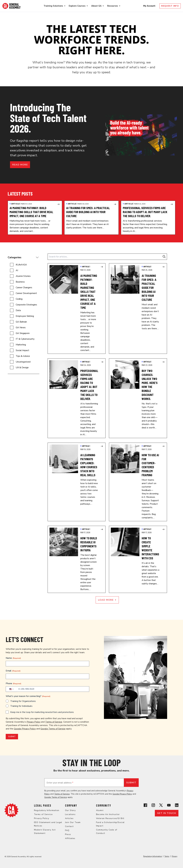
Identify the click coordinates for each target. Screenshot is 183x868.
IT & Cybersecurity (25, 339)
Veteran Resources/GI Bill (110, 818)
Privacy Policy (34, 722)
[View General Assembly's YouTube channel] (169, 805)
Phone (13, 683)
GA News (21, 328)
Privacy (174, 856)
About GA (96, 6)
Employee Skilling (25, 316)
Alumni (100, 810)
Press (68, 834)
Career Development (26, 293)
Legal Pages (43, 805)
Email (13, 671)
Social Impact (22, 350)
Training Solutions (53, 6)
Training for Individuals (21, 706)
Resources (113, 6)
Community (104, 805)
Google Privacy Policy (25, 729)
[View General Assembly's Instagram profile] (153, 805)
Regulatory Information (47, 810)
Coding (19, 299)
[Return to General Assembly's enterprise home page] (11, 6)
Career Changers (24, 288)
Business (20, 282)
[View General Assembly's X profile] (161, 805)
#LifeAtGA (21, 265)
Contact (69, 826)
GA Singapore (23, 333)
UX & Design (22, 368)
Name (13, 658)
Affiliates (70, 838)
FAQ (67, 830)
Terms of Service (54, 722)
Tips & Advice (23, 356)
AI (17, 270)
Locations (70, 814)
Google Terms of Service (53, 729)
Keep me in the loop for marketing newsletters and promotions (42, 712)
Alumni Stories (23, 276)
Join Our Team (73, 822)
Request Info (170, 6)
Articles (69, 818)
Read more (20, 165)
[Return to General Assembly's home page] (11, 810)
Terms (167, 856)
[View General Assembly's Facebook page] (145, 805)
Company (71, 805)
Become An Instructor (108, 814)
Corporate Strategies (26, 305)
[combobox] (11, 689)
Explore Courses (77, 6)
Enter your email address (60, 783)
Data (18, 310)
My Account (150, 6)
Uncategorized (23, 362)
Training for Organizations (23, 701)
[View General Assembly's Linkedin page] (177, 805)
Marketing (21, 345)
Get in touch (167, 813)
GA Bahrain (21, 322)
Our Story (70, 810)
